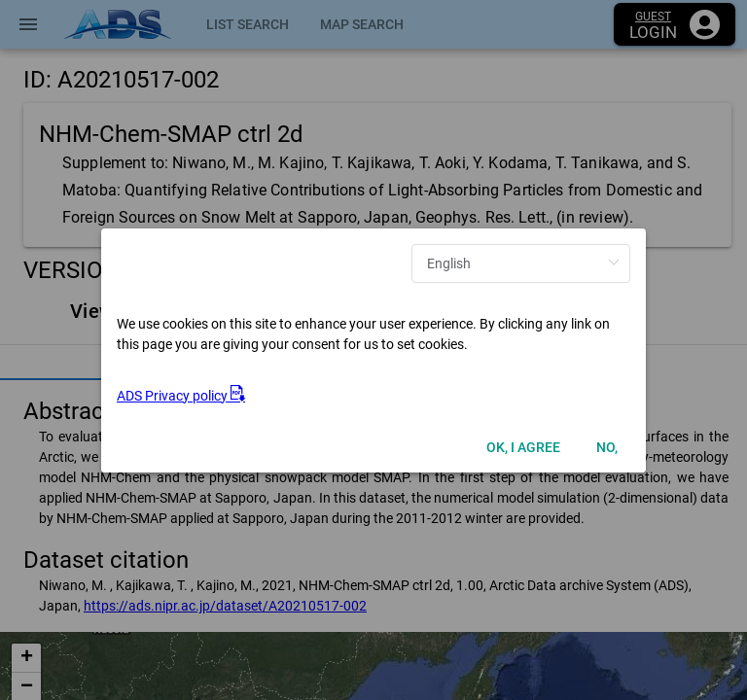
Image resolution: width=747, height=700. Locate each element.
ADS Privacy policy (181, 396)
